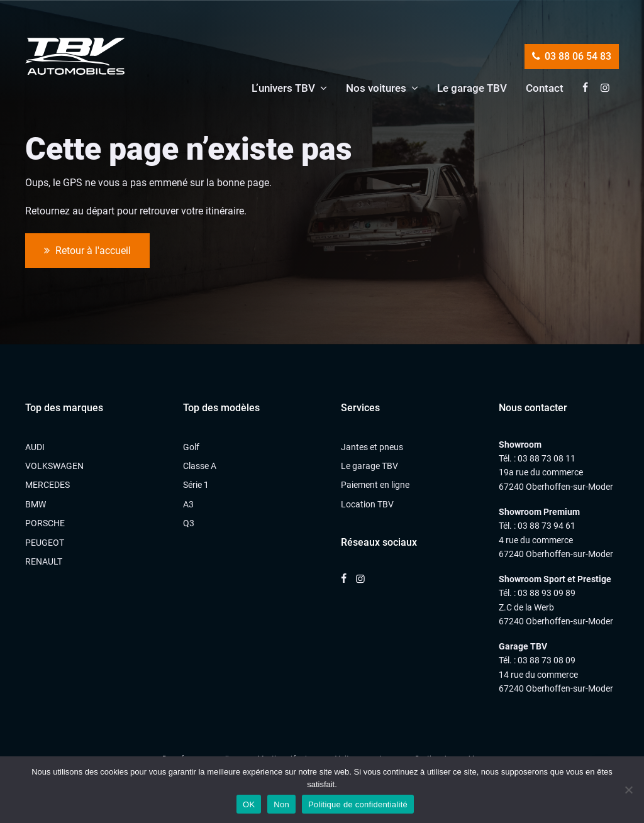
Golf (191, 447)
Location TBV (367, 504)
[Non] (628, 790)
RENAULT (44, 561)
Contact (545, 88)
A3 (188, 504)
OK (249, 804)
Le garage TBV (472, 88)
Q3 (189, 523)
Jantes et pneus (372, 447)
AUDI (35, 447)
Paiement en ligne (375, 485)
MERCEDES (47, 485)
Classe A (200, 466)
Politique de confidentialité (358, 804)
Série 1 (196, 485)
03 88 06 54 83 (572, 56)
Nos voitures (376, 88)
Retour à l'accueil (87, 251)
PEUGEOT (45, 543)
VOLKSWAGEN (54, 466)
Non (281, 804)
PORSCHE (45, 523)
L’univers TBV (283, 88)
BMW (36, 504)
